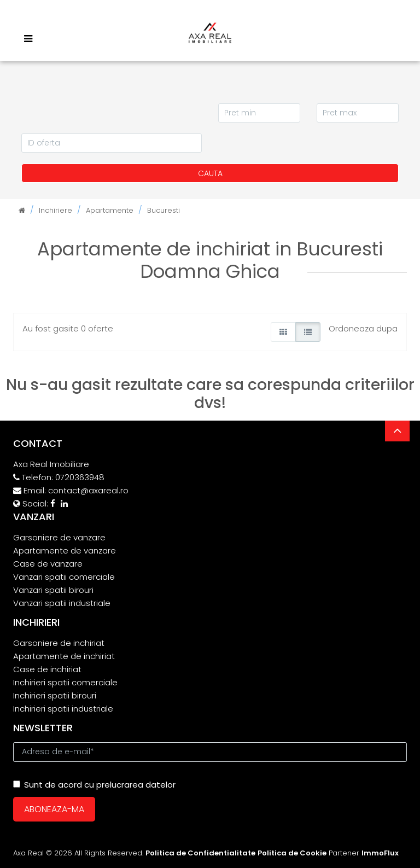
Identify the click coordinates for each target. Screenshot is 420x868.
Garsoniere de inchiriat (59, 643)
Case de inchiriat (47, 669)
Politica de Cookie (292, 853)
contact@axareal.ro (88, 490)
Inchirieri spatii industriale (63, 709)
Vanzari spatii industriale (62, 603)
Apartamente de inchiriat (64, 656)
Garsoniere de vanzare (59, 537)
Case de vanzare (48, 564)
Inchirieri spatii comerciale (65, 682)
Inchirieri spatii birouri (55, 695)
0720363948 (80, 477)
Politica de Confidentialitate (200, 853)
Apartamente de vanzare (65, 550)
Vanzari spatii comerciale (64, 577)
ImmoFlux (380, 853)
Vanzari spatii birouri (53, 590)
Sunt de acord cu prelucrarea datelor (94, 785)
